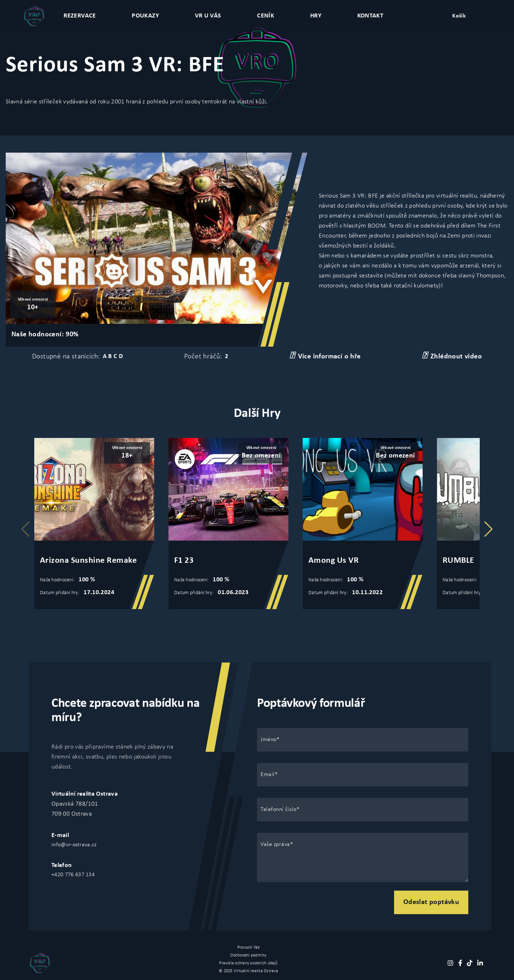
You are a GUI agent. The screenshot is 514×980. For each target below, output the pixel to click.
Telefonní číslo (279, 810)
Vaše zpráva (275, 844)
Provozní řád (249, 948)
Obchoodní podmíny (248, 955)
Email (268, 775)
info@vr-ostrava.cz (74, 845)
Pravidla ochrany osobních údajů (248, 963)
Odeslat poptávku (431, 902)
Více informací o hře (325, 356)
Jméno (269, 740)
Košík (459, 16)
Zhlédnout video (452, 356)
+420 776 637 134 (73, 875)
